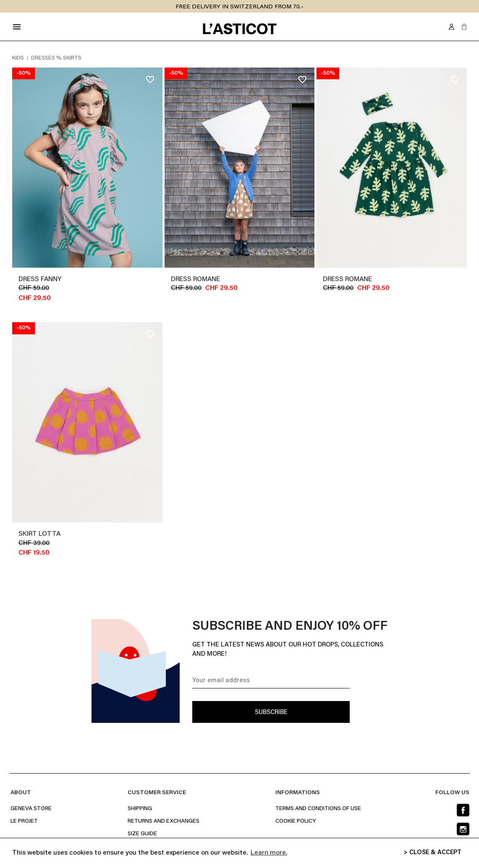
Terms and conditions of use (318, 809)
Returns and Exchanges (164, 821)
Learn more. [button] (269, 853)
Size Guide (142, 834)
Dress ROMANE (195, 279)
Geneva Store (31, 809)
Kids (19, 58)
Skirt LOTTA (39, 534)
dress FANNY (40, 279)
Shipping (140, 809)
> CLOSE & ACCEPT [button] (433, 853)
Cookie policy (296, 821)
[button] (464, 27)
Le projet (24, 821)
